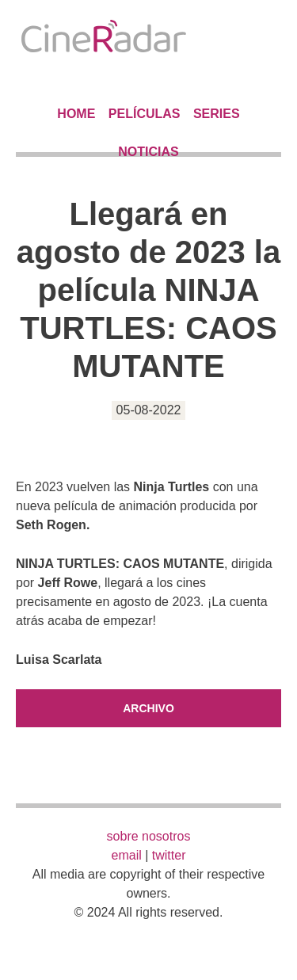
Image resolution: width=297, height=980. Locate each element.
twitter (169, 855)
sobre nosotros (149, 836)
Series (217, 114)
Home (76, 114)
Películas (145, 114)
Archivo (148, 708)
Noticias (148, 152)
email (127, 855)
